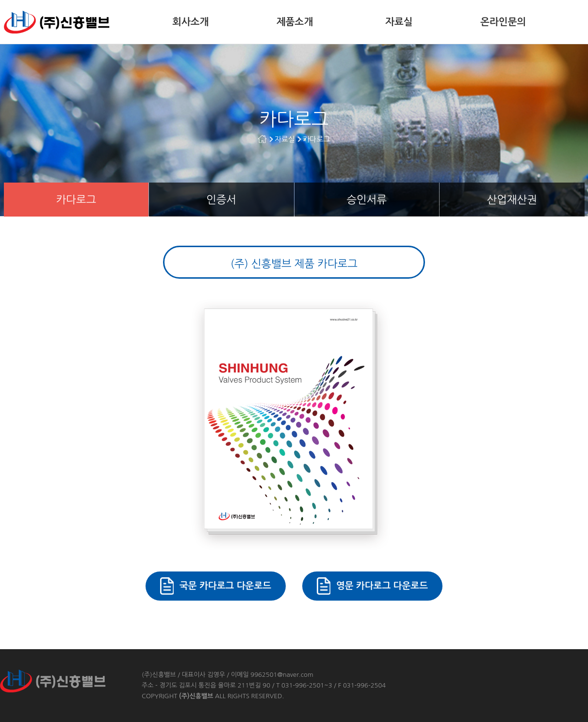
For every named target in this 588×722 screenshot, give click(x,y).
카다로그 (316, 139)
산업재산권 (512, 200)
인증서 (221, 200)
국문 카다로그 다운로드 (225, 586)
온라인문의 (503, 22)
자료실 (399, 22)
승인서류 (367, 200)
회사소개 (190, 22)
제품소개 (295, 22)
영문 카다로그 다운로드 (382, 586)
